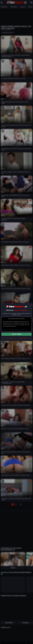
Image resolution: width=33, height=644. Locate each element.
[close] (31, 305)
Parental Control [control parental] (23, 338)
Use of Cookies (10, 338)
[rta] (16, 339)
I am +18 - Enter (16, 334)
